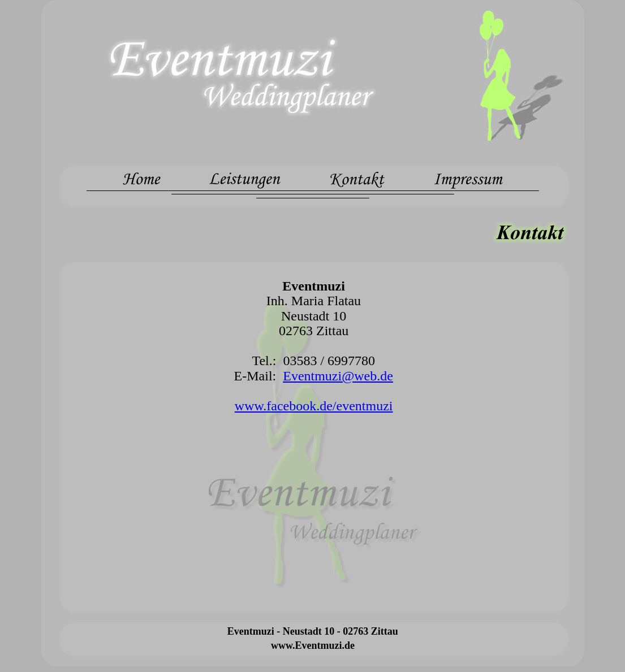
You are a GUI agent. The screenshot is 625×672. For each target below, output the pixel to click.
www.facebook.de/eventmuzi (314, 406)
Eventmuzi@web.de (338, 376)
